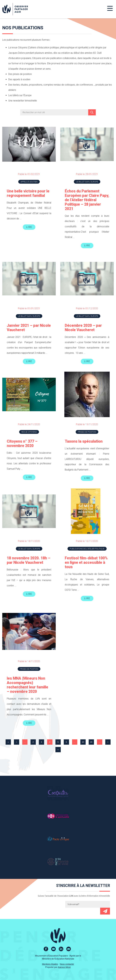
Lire (29, 227)
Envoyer (105, 911)
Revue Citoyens (29, 432)
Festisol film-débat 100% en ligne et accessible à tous (86, 562)
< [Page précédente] (16, 742)
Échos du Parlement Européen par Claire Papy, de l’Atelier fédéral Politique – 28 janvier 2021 (87, 200)
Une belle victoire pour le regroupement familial (28, 193)
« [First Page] (8, 742)
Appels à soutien (29, 182)
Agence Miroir (64, 967)
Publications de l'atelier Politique (87, 549)
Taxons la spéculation (84, 441)
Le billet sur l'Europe (87, 182)
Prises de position (87, 432)
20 (91, 742)
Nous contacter (67, 964)
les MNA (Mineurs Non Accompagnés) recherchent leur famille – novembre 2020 (27, 685)
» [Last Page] (58, 750)
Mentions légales (50, 964)
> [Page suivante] (108, 742)
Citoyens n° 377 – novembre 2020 (22, 444)
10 (83, 742)
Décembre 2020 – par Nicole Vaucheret (83, 328)
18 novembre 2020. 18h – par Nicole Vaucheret (29, 560)
